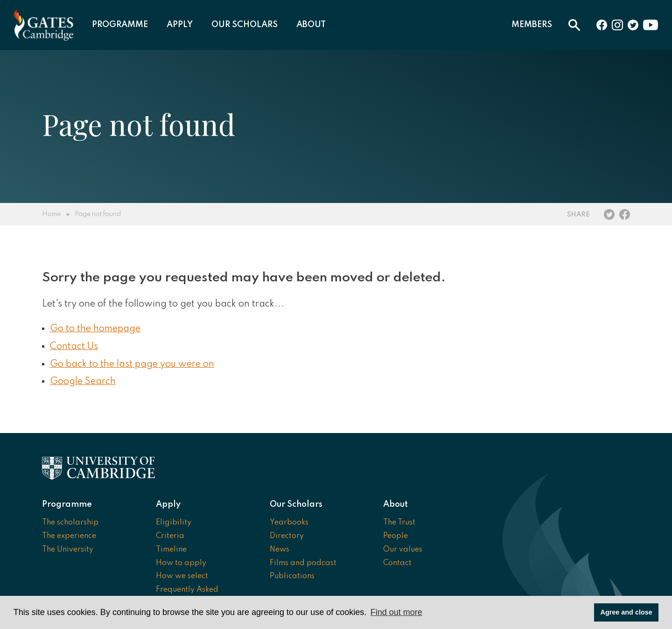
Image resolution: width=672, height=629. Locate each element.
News (280, 550)
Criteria (170, 536)
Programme (120, 25)
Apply (180, 25)
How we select (182, 576)
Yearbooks (289, 523)
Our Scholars (245, 25)
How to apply (181, 563)
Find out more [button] (396, 612)
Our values (403, 550)
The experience (69, 536)
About (311, 25)
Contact (397, 563)
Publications (292, 576)
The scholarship (70, 523)
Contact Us (74, 347)
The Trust (399, 523)
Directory (287, 536)
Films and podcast (303, 563)
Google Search (83, 382)
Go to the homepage (95, 329)
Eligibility (174, 523)
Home (51, 214)
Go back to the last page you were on (132, 364)
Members (532, 25)
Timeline (171, 550)
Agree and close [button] (626, 612)
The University (68, 550)
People (395, 536)
